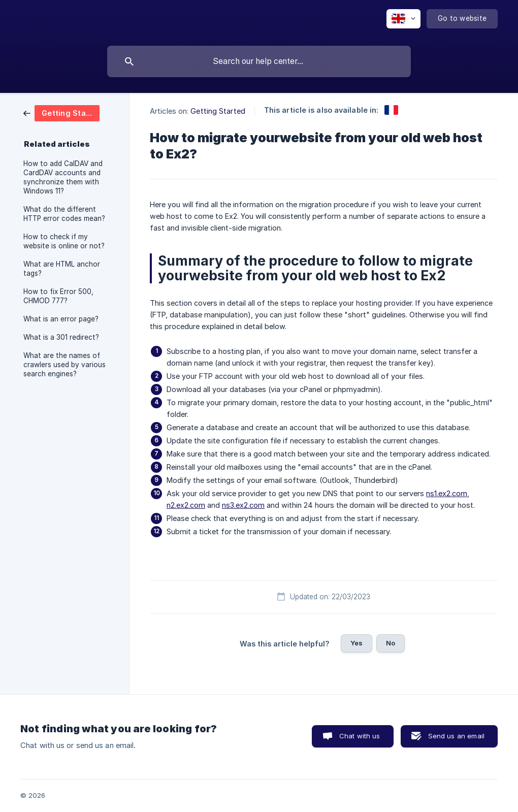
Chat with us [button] (360, 736)
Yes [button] (357, 643)
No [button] (391, 643)
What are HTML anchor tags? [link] (62, 269)
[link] (61, 112)
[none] (403, 19)
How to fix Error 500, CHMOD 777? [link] (58, 296)
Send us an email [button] (456, 736)
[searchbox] (259, 61)
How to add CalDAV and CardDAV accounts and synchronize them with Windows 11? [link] (63, 177)
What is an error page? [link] (61, 319)
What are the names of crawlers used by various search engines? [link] (64, 365)
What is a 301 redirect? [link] (61, 337)
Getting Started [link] (218, 111)
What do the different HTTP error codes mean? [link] (64, 214)
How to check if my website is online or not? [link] (64, 241)
